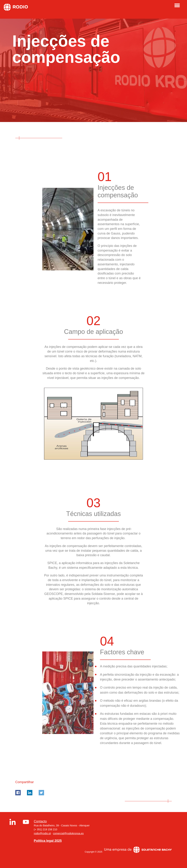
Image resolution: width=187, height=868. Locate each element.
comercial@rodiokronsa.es (68, 833)
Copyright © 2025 (93, 852)
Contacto (40, 821)
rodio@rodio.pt (42, 833)
